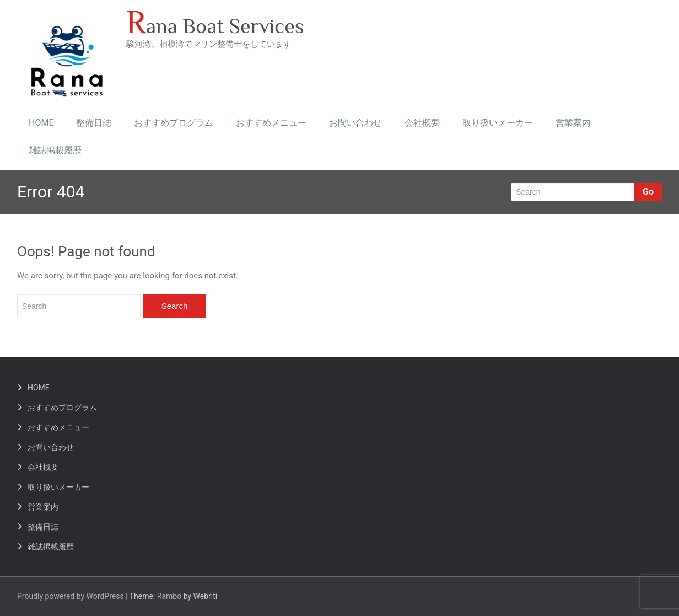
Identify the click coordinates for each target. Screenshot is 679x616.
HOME (41, 123)
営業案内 (573, 123)
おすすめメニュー (271, 123)
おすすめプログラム (174, 123)
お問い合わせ (355, 123)
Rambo (169, 596)
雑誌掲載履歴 (55, 150)
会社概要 (422, 123)
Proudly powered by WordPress (71, 596)
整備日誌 (94, 123)
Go (648, 192)
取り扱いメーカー (498, 123)
